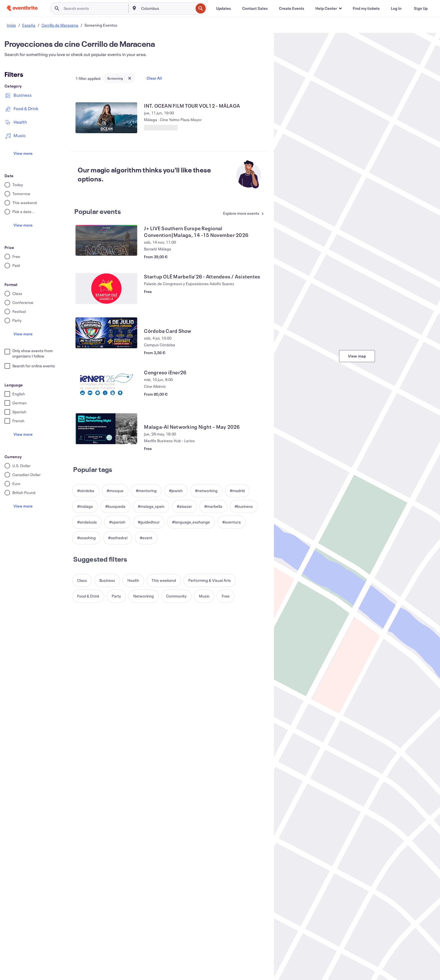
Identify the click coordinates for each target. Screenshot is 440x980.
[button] (328, 8)
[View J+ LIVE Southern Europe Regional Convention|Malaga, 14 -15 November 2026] (106, 240)
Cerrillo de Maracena (60, 25)
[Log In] (396, 8)
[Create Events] (292, 8)
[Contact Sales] (255, 8)
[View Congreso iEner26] (106, 384)
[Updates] (224, 8)
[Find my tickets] (366, 8)
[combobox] (167, 8)
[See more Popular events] (242, 214)
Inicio (11, 25)
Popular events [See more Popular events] (98, 211)
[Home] (22, 8)
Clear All (154, 78)
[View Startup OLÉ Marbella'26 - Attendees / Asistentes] (106, 289)
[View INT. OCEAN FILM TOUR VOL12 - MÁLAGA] (106, 118)
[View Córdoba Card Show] (106, 333)
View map (357, 356)
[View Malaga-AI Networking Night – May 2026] (106, 429)
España (29, 25)
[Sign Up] (421, 8)
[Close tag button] (130, 78)
